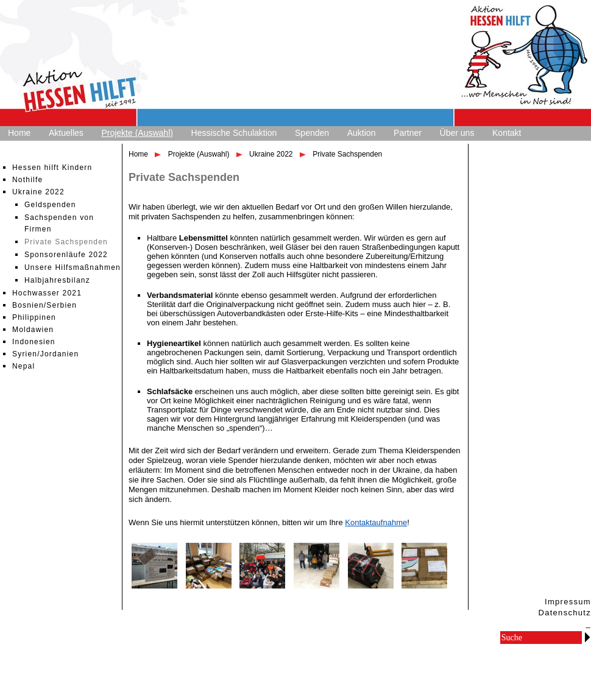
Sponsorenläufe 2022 (66, 255)
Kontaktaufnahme (376, 522)
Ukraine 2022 (38, 192)
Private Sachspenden (66, 242)
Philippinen (34, 317)
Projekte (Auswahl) (137, 133)
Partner (408, 133)
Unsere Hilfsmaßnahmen (73, 267)
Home (19, 133)
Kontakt (507, 133)
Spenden (312, 133)
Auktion (362, 133)
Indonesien (34, 342)
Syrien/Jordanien (45, 354)
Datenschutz (564, 613)
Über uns (457, 133)
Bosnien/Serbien (44, 305)
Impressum (568, 602)
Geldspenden (50, 205)
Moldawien (33, 330)
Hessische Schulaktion (234, 133)
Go (587, 637)
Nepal (23, 366)
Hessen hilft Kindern (52, 168)
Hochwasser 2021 (47, 293)
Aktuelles (66, 133)
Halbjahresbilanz (57, 280)
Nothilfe (27, 180)
